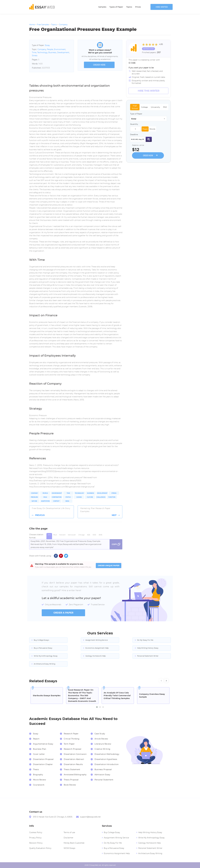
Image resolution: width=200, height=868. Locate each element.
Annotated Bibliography (75, 775)
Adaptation (45, 501)
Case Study (100, 734)
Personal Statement (104, 780)
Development (63, 52)
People (50, 49)
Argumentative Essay (43, 744)
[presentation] (161, 681)
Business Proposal (103, 769)
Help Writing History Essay (148, 648)
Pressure (34, 497)
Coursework (39, 785)
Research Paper (71, 734)
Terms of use (69, 832)
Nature (34, 501)
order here (99, 65)
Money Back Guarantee (74, 843)
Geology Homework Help (96, 656)
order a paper (63, 613)
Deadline (134, 134)
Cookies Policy (36, 832)
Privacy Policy (35, 838)
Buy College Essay (112, 832)
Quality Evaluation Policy (40, 848)
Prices (138, 7)
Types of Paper (116, 7)
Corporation (57, 497)
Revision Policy (36, 843)
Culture (90, 497)
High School (135, 107)
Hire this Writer (149, 91)
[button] (97, 707)
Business (52, 52)
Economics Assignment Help (97, 648)
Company (42, 49)
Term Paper (69, 744)
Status (68, 497)
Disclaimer (68, 838)
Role (45, 497)
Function (112, 497)
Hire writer (162, 7)
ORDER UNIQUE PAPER (109, 566)
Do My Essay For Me (145, 640)
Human (79, 497)
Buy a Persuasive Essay (43, 648)
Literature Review (103, 744)
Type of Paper (136, 114)
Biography (38, 775)
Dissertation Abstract (74, 759)
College (144, 107)
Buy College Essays (41, 640)
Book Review (70, 785)
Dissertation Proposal (43, 759)
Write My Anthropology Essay (46, 656)
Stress (35, 56)
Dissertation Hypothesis (106, 759)
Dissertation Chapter (43, 764)
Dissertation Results (73, 764)
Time (34, 52)
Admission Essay (102, 775)
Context (56, 501)
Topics (129, 7)
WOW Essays (69, 848)
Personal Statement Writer (148, 656)
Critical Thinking (72, 739)
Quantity (134, 124)
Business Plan (40, 749)
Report (36, 739)
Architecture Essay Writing (45, 664)
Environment (60, 49)
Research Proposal (73, 749)
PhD (165, 107)
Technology (42, 52)
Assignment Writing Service (97, 640)
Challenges (101, 497)
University (155, 107)
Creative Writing (102, 749)
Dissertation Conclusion (75, 754)
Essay (47, 45)
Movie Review (39, 780)
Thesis (36, 769)
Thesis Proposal (71, 780)
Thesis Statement (72, 769)
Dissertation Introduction (107, 764)
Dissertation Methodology (107, 754)
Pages (145, 129)
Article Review (101, 739)
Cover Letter (39, 754)
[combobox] (148, 119)
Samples (102, 7)
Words (152, 129)
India (67, 501)
